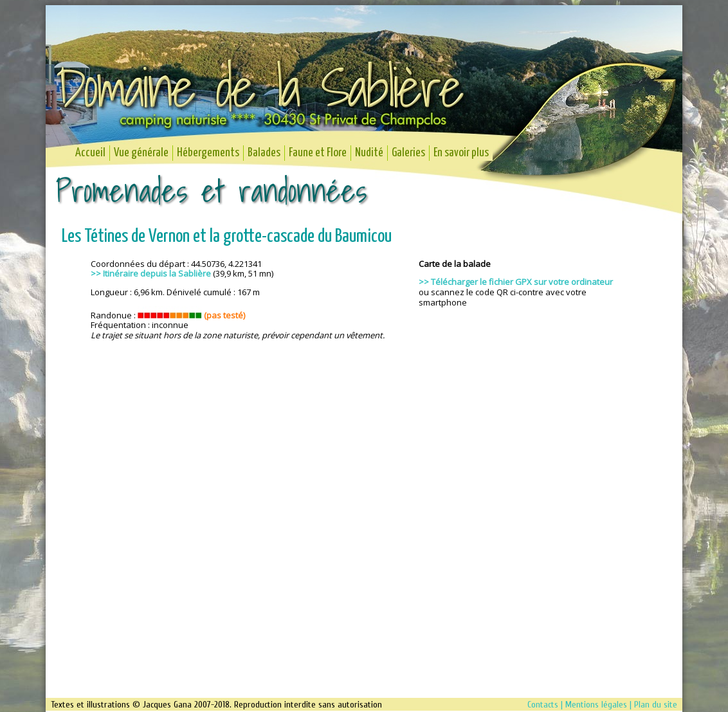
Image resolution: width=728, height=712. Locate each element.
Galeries (408, 153)
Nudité (369, 153)
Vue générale (141, 153)
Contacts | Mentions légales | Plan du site (602, 705)
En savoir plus (461, 153)
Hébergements (208, 153)
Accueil (90, 153)
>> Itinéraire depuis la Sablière (151, 273)
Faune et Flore (318, 153)
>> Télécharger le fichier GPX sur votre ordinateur (516, 282)
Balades (264, 153)
